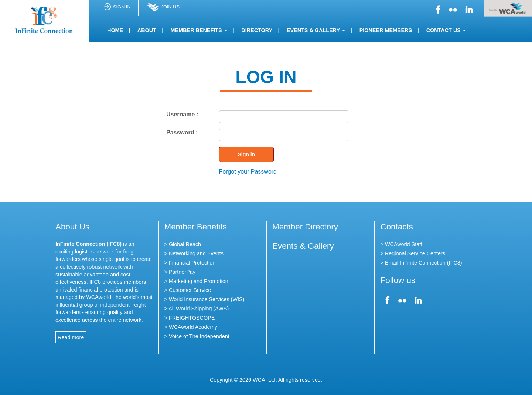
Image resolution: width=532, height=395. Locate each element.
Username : (182, 114)
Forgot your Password (248, 172)
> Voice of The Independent (197, 336)
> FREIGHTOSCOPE (190, 318)
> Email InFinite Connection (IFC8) (421, 263)
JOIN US (163, 10)
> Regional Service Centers (413, 253)
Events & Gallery (303, 246)
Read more (71, 337)
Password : (182, 132)
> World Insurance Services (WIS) (204, 299)
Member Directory (305, 227)
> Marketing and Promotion (196, 281)
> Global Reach (183, 244)
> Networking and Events (194, 253)
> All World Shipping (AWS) (197, 309)
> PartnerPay (180, 272)
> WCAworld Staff (401, 244)
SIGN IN (117, 10)
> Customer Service (188, 290)
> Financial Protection (190, 263)
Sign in (247, 154)
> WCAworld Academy (191, 327)
